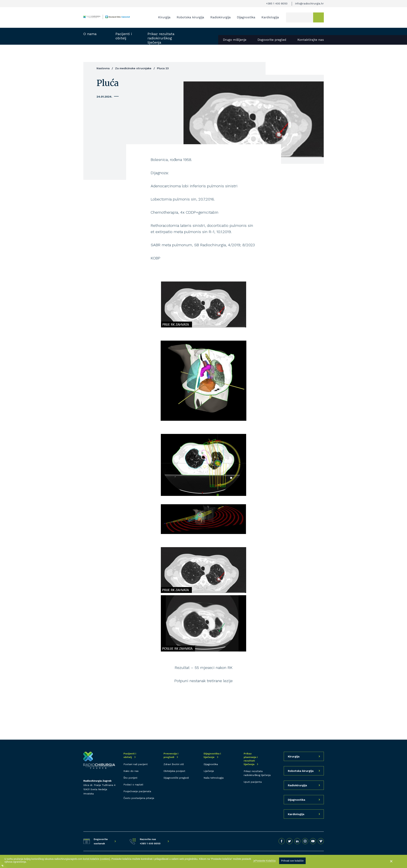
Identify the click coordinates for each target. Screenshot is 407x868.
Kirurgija (164, 17)
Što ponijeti (130, 778)
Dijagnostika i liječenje (212, 755)
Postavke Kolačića (265, 861)
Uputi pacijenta (253, 782)
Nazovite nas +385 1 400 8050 (150, 841)
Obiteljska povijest (174, 771)
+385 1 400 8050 (277, 4)
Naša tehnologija (214, 778)
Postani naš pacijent (136, 764)
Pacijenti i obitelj (124, 36)
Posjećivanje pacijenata (137, 791)
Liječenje (209, 771)
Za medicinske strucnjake (133, 68)
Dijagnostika (246, 17)
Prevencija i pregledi (171, 755)
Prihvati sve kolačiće (292, 861)
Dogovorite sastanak (101, 841)
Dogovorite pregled (272, 40)
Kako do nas (131, 771)
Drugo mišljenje (235, 40)
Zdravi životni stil (174, 764)
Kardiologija (270, 17)
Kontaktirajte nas (311, 40)
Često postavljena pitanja (139, 798)
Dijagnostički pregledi (176, 778)
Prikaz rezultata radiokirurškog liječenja (161, 38)
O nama (90, 34)
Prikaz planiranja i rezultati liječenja (251, 759)
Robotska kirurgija (190, 17)
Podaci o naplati (133, 784)
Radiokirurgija (221, 17)
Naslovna (103, 68)
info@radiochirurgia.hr (309, 4)
